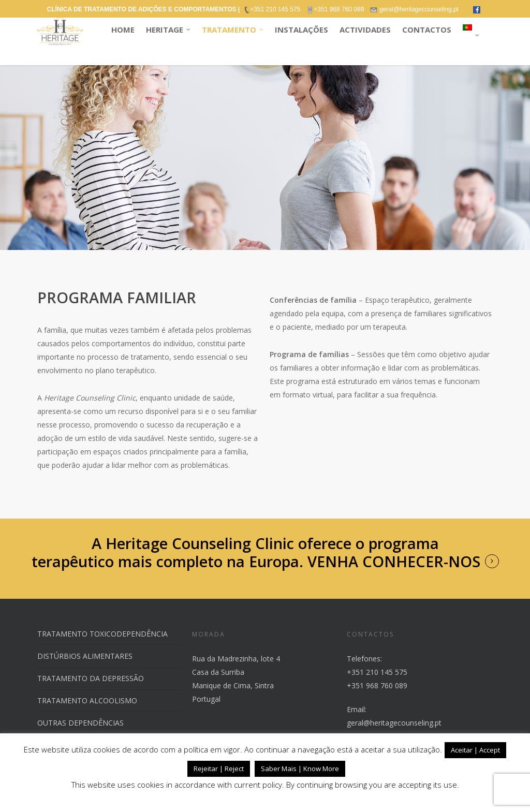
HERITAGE (169, 30)
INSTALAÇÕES (301, 29)
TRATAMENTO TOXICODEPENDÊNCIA (102, 634)
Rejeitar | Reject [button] (219, 769)
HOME (123, 29)
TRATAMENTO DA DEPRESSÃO (91, 678)
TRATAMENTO (233, 30)
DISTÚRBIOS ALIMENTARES (85, 656)
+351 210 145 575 (377, 672)
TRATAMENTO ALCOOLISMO (87, 700)
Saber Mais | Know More (300, 769)
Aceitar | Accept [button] (475, 750)
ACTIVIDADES (365, 29)
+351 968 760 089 (377, 685)
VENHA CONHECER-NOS (394, 562)
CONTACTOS (427, 29)
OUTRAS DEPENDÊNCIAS (80, 723)
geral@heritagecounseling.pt (394, 723)
